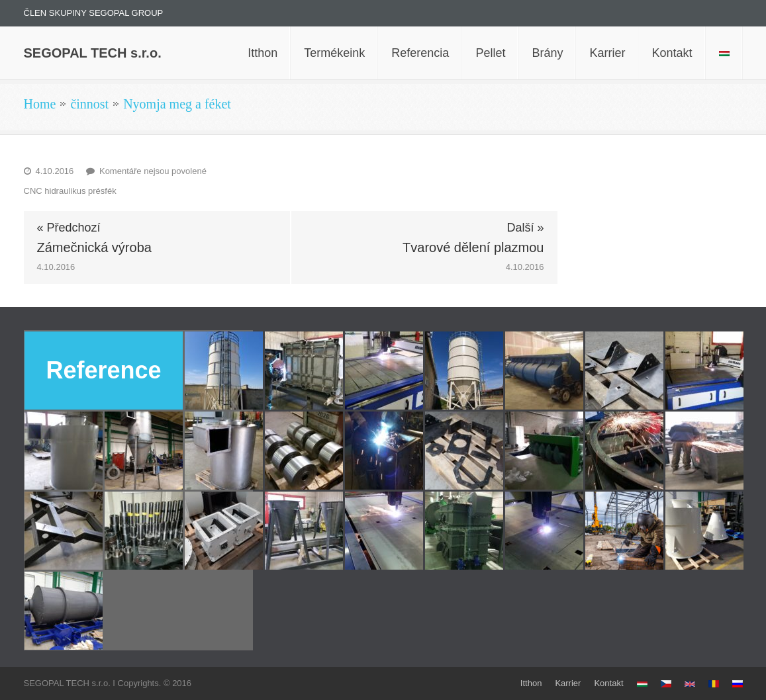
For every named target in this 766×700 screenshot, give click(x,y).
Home (40, 104)
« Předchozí (69, 228)
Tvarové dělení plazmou (473, 247)
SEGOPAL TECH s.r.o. (93, 53)
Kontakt (608, 683)
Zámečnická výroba (94, 247)
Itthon (531, 683)
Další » (525, 228)
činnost (89, 104)
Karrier (568, 683)
